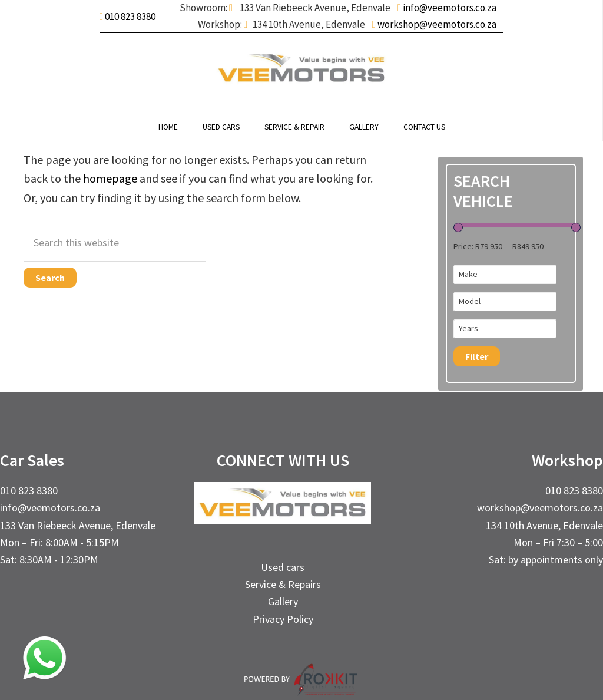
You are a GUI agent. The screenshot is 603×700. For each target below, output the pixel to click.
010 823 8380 (130, 16)
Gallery (283, 601)
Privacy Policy (283, 619)
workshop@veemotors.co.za (436, 24)
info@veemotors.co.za (449, 8)
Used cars (283, 567)
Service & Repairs (283, 584)
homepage (110, 178)
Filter (477, 356)
